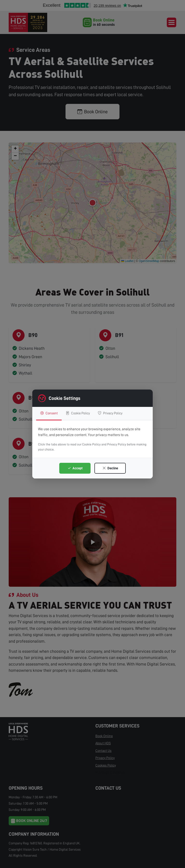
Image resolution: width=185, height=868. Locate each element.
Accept (75, 468)
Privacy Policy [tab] (118, 413)
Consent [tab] (50, 413)
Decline (110, 468)
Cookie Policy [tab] (82, 413)
